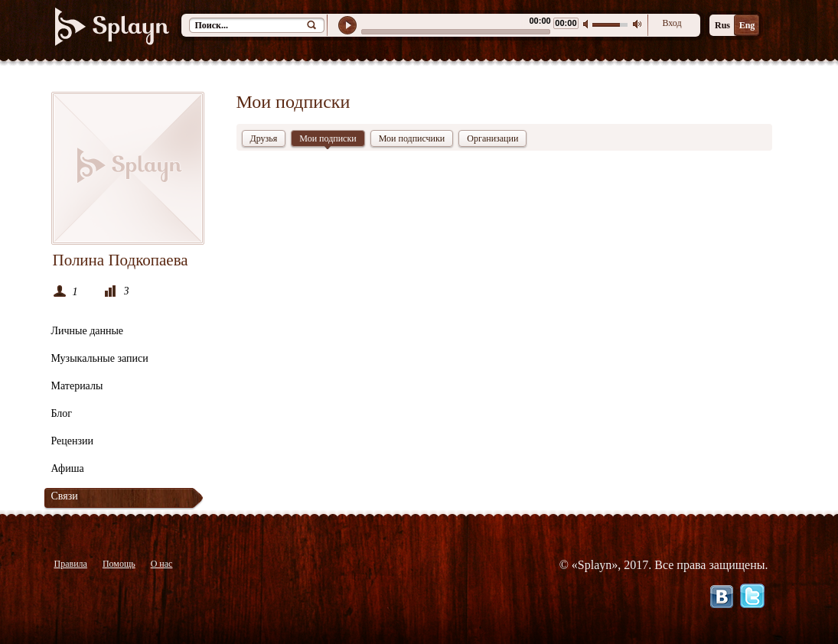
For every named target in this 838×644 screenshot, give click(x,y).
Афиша (68, 468)
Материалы (77, 386)
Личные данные (88, 331)
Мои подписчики (412, 138)
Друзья (264, 138)
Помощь (119, 564)
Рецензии (73, 441)
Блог (62, 413)
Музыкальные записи (100, 358)
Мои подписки (328, 140)
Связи (65, 496)
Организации (492, 138)
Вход (672, 23)
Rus (722, 25)
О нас (162, 564)
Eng (747, 25)
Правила (71, 564)
